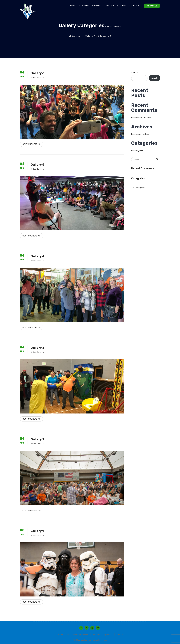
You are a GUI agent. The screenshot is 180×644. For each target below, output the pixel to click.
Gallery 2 (38, 439)
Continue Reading (31, 144)
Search (135, 72)
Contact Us (151, 6)
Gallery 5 (38, 164)
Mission (109, 6)
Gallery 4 (39, 256)
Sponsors (133, 6)
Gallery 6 (38, 73)
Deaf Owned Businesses (90, 6)
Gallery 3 (38, 347)
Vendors (120, 6)
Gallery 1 (38, 530)
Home (72, 6)
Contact (123, 634)
